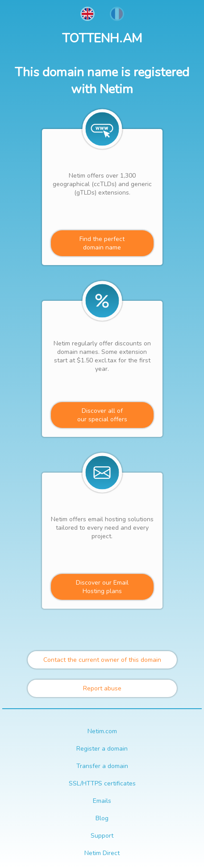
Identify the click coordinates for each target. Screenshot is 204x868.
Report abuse (102, 688)
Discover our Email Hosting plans (102, 587)
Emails (102, 801)
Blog (102, 818)
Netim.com (102, 731)
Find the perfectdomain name (102, 243)
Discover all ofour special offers (102, 415)
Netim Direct (102, 853)
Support (102, 836)
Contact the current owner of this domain (102, 660)
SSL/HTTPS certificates (102, 783)
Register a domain (102, 749)
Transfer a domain (102, 766)
